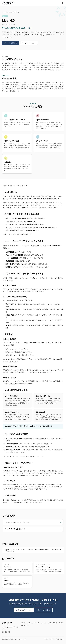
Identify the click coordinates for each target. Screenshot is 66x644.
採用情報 (62, 623)
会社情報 (24, 623)
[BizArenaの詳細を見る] (17, 568)
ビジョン (30, 623)
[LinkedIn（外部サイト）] (9, 632)
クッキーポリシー (60, 639)
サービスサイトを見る (29, 43)
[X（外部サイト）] (3, 632)
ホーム (4, 12)
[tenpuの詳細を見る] (17, 582)
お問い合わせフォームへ (24, 610)
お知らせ (44, 623)
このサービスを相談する (10, 43)
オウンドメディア (53, 623)
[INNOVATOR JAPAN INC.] (7, 623)
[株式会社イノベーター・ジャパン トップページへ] (8, 3)
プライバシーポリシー (50, 639)
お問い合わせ (25, 625)
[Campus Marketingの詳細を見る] (49, 568)
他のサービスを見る (44, 610)
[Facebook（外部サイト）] (6, 632)
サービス (10, 12)
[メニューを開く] (62, 3)
